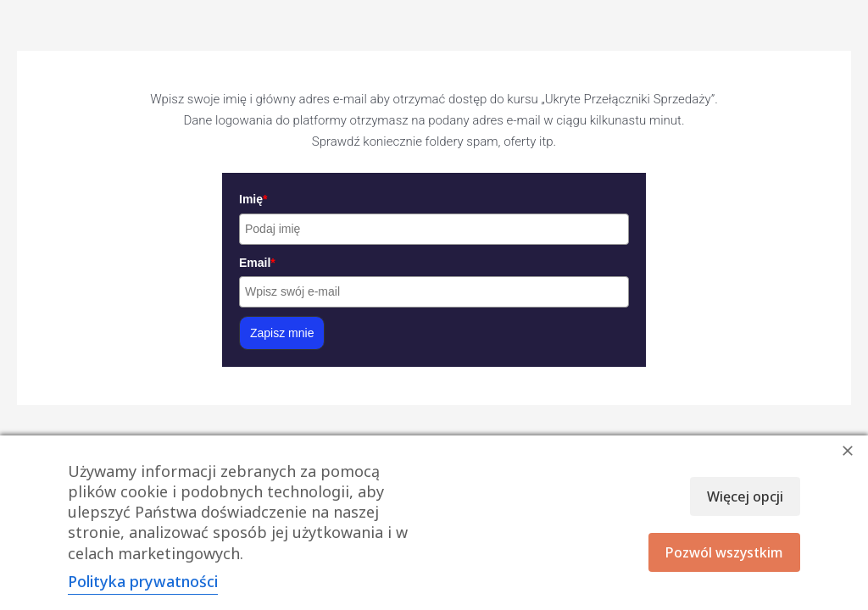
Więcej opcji (745, 496)
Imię (253, 199)
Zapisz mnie (282, 333)
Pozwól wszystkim (724, 552)
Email (257, 263)
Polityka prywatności (143, 581)
